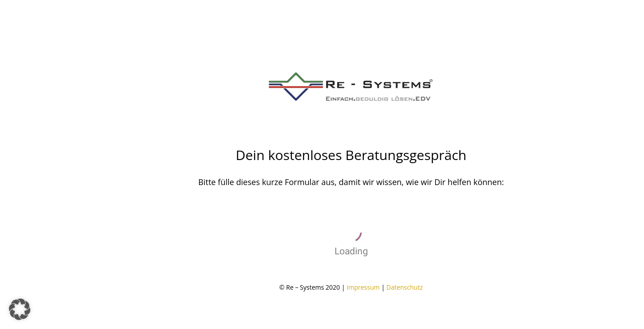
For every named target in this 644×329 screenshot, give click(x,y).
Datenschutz (405, 287)
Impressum (363, 287)
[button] (20, 309)
